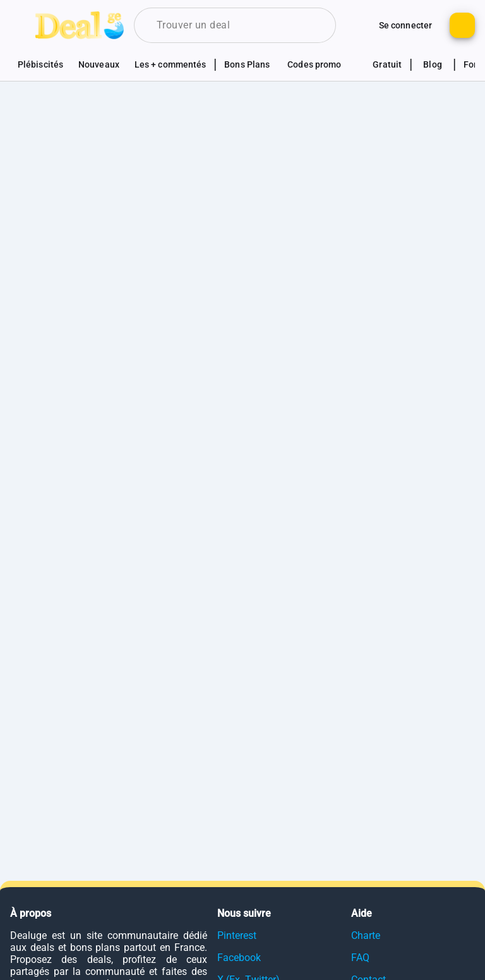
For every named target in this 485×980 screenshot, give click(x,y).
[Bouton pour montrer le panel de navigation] (23, 25)
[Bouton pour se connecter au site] (405, 25)
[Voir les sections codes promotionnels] (321, 64)
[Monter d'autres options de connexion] (359, 25)
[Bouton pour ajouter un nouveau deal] (462, 25)
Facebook (239, 958)
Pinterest (237, 935)
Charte (366, 935)
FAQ (360, 958)
